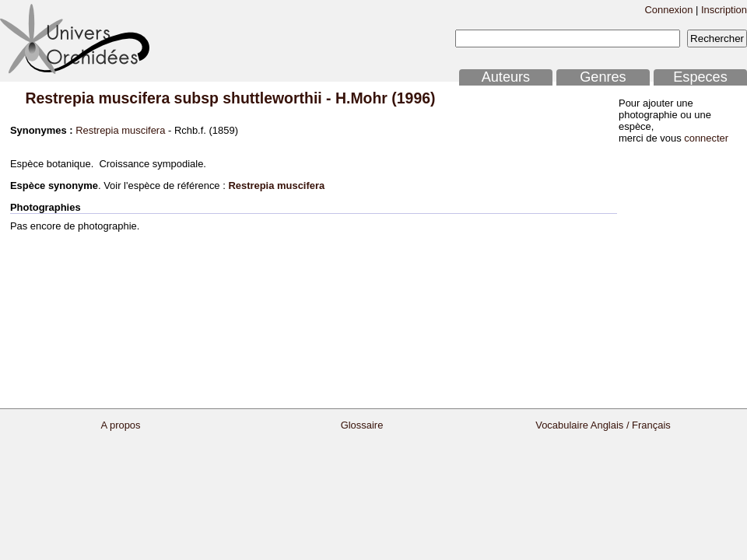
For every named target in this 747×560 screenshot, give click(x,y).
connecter (706, 138)
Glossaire (362, 425)
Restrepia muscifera (120, 130)
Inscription (724, 10)
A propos (120, 425)
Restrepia (60, 98)
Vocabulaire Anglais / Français (603, 425)
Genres (603, 77)
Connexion (668, 10)
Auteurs (506, 77)
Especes (700, 77)
